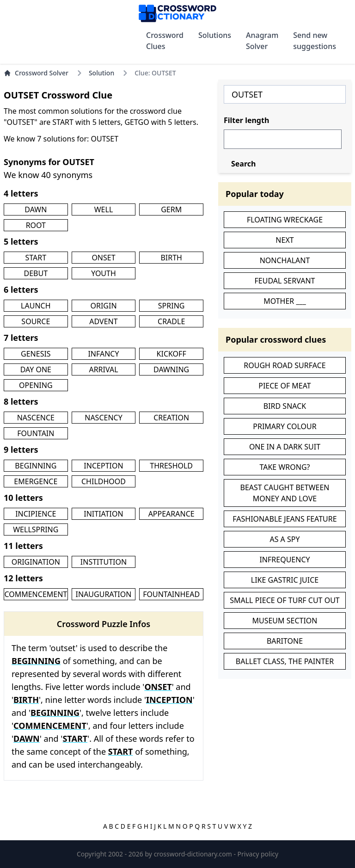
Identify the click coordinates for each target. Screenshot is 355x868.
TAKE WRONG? (285, 467)
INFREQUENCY (285, 560)
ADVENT (103, 321)
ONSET (103, 258)
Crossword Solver (36, 73)
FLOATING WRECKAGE (285, 220)
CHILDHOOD (104, 481)
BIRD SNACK (285, 406)
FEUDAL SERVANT (285, 281)
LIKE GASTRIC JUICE (285, 580)
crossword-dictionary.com (194, 854)
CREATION (171, 418)
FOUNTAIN (36, 433)
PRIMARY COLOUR (285, 426)
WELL (104, 209)
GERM (171, 209)
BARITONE (285, 641)
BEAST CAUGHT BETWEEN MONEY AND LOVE (285, 493)
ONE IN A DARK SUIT (285, 447)
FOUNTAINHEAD (171, 594)
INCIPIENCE (36, 514)
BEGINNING (36, 466)
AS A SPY (285, 539)
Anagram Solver (262, 41)
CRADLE (171, 321)
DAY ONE (36, 369)
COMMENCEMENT (36, 594)
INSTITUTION (104, 562)
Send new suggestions (315, 41)
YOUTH (104, 273)
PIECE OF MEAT (285, 386)
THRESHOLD (171, 466)
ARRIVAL (103, 369)
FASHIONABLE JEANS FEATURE (285, 519)
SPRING (171, 306)
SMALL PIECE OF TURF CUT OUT (285, 600)
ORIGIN (103, 306)
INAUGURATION (104, 594)
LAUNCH (36, 306)
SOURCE (36, 321)
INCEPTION (103, 466)
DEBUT (36, 273)
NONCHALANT (285, 260)
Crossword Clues (165, 41)
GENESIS (36, 354)
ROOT (36, 225)
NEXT (285, 240)
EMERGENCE (36, 481)
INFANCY (103, 354)
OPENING (36, 385)
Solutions (215, 35)
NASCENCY (104, 418)
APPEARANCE (171, 514)
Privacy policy (258, 854)
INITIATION (103, 514)
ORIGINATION (36, 562)
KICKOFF (171, 354)
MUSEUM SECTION (285, 621)
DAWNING (171, 369)
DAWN (36, 209)
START (36, 258)
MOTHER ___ (285, 301)
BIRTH (171, 258)
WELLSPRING (36, 529)
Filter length (246, 120)
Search (243, 164)
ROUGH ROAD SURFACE (285, 365)
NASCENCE (36, 418)
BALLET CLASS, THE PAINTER (285, 661)
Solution (101, 73)
